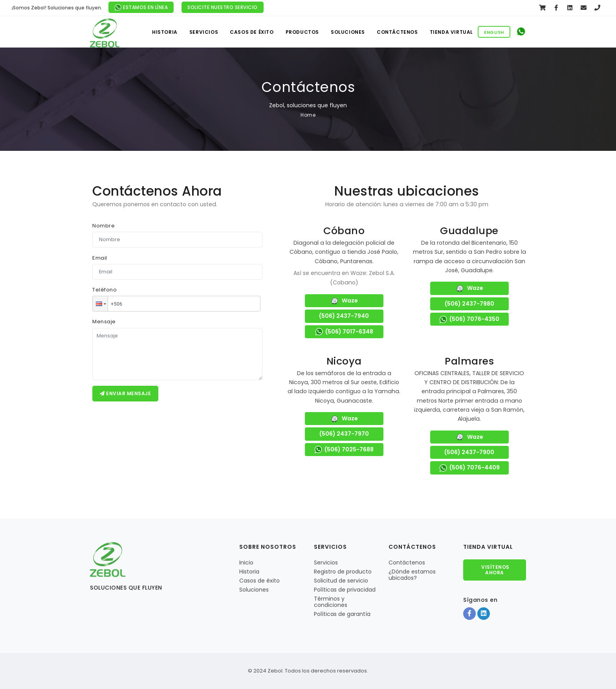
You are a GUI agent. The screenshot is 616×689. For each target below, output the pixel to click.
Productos (302, 32)
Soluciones (348, 32)
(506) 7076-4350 (469, 319)
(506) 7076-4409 (469, 468)
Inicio (246, 563)
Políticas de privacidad (345, 590)
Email (100, 258)
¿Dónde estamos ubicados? (412, 575)
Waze (344, 301)
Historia (165, 32)
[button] (100, 304)
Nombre (104, 226)
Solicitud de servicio (341, 581)
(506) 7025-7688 (344, 450)
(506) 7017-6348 (344, 332)
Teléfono (104, 290)
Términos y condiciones (331, 602)
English (494, 32)
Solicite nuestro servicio (223, 7)
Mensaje (104, 322)
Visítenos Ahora (495, 570)
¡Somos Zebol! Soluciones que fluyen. (57, 8)
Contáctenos (397, 32)
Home (308, 115)
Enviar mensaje (125, 393)
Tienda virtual (451, 32)
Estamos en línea (141, 8)
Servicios (204, 32)
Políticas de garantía (342, 614)
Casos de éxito (252, 32)
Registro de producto (343, 572)
